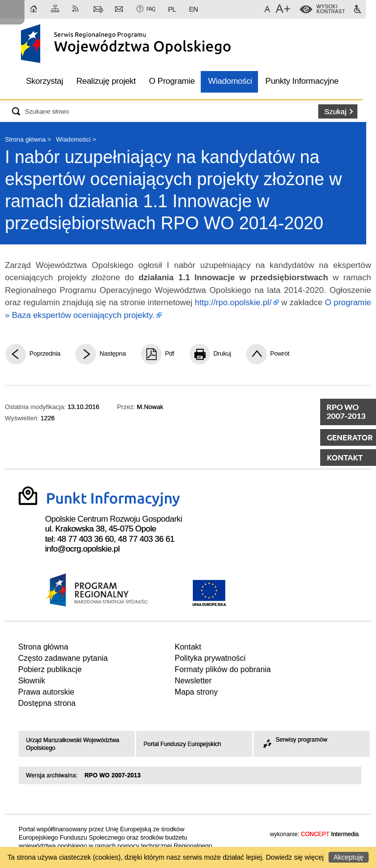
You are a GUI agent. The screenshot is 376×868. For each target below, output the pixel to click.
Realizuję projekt (106, 81)
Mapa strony (56, 9)
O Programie (172, 81)
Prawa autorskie (46, 692)
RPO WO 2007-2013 (113, 775)
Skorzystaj (45, 81)
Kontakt (98, 9)
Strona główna (34, 9)
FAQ (151, 9)
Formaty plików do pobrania (223, 669)
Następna (113, 353)
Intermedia (330, 834)
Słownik (32, 681)
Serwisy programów (294, 740)
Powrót (280, 353)
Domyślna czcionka (269, 9)
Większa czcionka (284, 9)
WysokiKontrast (331, 9)
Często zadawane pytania (63, 658)
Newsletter (120, 9)
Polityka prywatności (210, 658)
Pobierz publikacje (50, 669)
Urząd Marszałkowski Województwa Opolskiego (73, 744)
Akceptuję (348, 857)
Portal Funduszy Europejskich (182, 744)
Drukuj (222, 353)
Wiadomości (230, 81)
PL (172, 9)
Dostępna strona (47, 703)
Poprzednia (45, 353)
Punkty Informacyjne (302, 81)
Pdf (170, 353)
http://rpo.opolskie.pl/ (233, 302)
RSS (77, 9)
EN (193, 9)
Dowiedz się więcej (295, 857)
